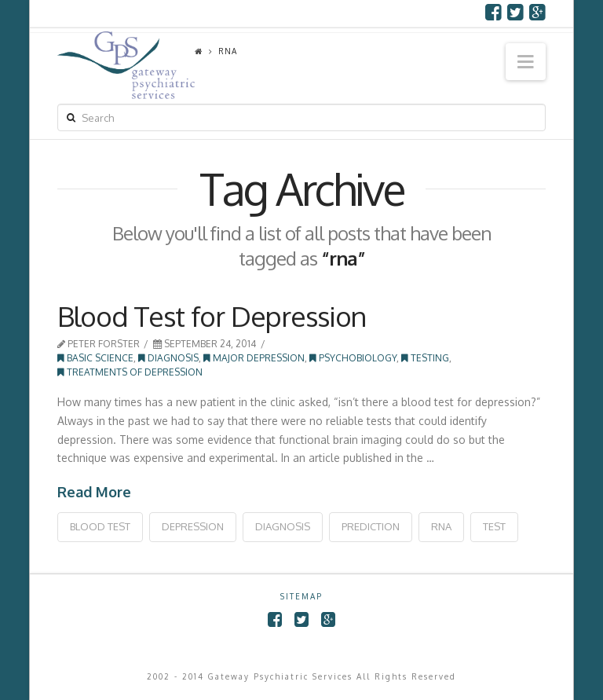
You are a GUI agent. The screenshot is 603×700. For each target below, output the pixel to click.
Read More (94, 492)
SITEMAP (301, 596)
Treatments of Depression (130, 372)
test (494, 526)
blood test (100, 526)
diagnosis (283, 526)
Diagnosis (168, 358)
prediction (371, 526)
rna (441, 526)
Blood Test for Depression (212, 316)
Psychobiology (353, 358)
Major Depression (254, 358)
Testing (425, 358)
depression (193, 526)
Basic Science (95, 358)
